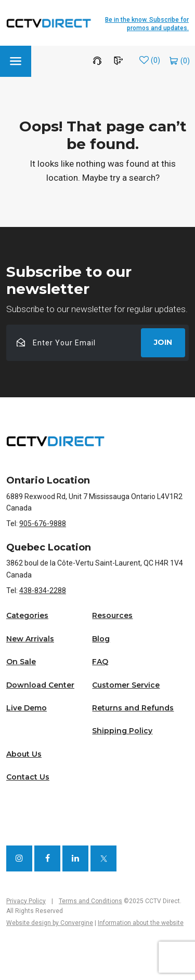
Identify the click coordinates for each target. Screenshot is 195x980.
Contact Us (28, 777)
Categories (27, 615)
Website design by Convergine (50, 923)
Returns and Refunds (133, 708)
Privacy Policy (26, 901)
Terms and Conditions (90, 901)
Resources (112, 615)
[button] (16, 61)
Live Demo (27, 708)
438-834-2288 (43, 590)
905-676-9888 (43, 523)
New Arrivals (30, 639)
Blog (101, 639)
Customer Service (126, 685)
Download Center (40, 685)
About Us (24, 754)
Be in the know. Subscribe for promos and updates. (147, 24)
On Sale (21, 662)
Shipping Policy (122, 731)
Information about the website (141, 923)
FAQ (100, 662)
